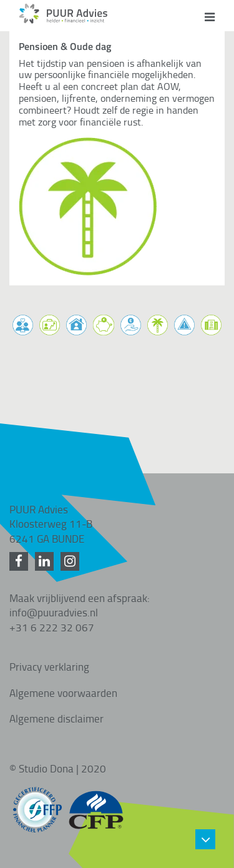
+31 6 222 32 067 (52, 627)
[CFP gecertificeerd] (96, 804)
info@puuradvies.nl (54, 612)
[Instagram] (72, 561)
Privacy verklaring (49, 666)
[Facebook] (21, 561)
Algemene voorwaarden (63, 693)
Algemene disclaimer (56, 718)
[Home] (63, 20)
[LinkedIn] (46, 561)
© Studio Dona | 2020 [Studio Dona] (58, 768)
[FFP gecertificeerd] (37, 804)
